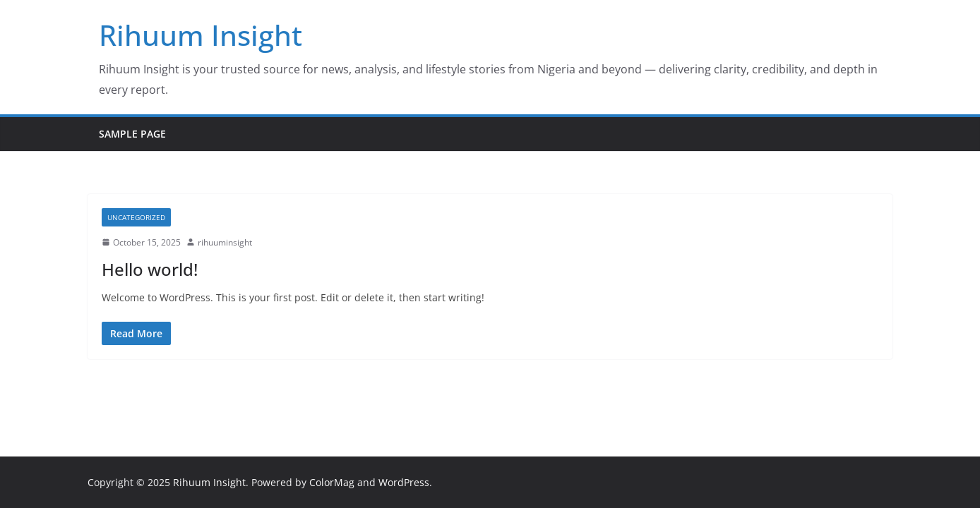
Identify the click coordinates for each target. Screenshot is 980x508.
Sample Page (132, 134)
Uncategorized (136, 217)
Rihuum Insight (201, 35)
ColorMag (332, 482)
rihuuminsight (225, 242)
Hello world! (150, 269)
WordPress (404, 482)
